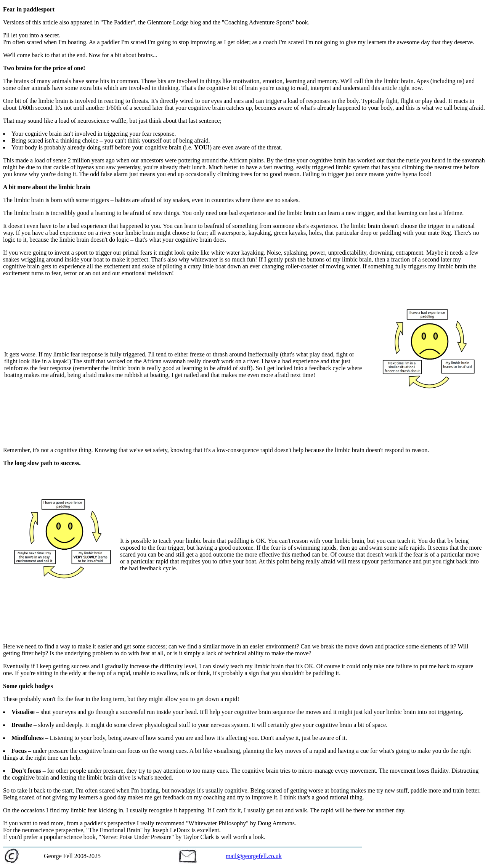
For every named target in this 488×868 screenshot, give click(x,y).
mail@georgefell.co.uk (254, 856)
